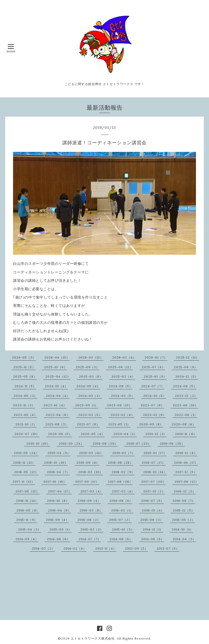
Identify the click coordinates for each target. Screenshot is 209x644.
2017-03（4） (92, 491)
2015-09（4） (57, 520)
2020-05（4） (93, 434)
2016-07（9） (153, 501)
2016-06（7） (184, 501)
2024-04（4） (58, 396)
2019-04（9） (59, 453)
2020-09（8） (151, 424)
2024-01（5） (155, 396)
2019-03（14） (91, 453)
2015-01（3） (123, 529)
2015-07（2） (120, 520)
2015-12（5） (184, 510)
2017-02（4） (123, 491)
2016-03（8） (91, 510)
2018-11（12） (24, 463)
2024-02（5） (123, 396)
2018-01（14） (155, 472)
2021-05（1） (119, 424)
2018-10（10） (56, 463)
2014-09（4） (27, 539)
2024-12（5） (187, 376)
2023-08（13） (120, 405)
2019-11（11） (186, 434)
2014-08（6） (58, 539)
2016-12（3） (185, 491)
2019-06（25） (172, 443)
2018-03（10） (91, 472)
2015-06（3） (152, 520)
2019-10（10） (38, 443)
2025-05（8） (25, 376)
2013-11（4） (106, 548)
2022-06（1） (186, 415)
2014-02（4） (75, 548)
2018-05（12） (26, 472)
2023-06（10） (185, 405)
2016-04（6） (59, 510)
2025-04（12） (58, 376)
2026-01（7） (156, 357)
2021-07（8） (88, 424)
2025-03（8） (91, 376)
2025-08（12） (121, 367)
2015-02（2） (92, 529)
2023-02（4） (123, 415)
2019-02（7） (124, 453)
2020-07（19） (27, 434)
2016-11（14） (27, 501)
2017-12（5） (186, 472)
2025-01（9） (155, 376)
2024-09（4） (88, 386)
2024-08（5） (121, 386)
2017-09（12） (87, 482)
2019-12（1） (156, 434)
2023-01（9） (154, 415)
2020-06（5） (60, 434)
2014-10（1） (182, 529)
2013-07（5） (168, 548)
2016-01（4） (153, 510)
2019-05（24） (26, 453)
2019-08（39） (105, 443)
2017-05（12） (27, 491)
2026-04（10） (57, 357)
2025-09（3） (88, 367)
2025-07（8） (153, 367)
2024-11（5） (25, 386)
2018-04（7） (58, 472)
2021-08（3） (57, 424)
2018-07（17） (154, 463)
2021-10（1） (26, 424)
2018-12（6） (186, 453)
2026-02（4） (124, 357)
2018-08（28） (121, 463)
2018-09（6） (88, 463)
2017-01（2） (154, 491)
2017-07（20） (154, 482)
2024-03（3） (90, 396)
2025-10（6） (56, 367)
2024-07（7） (153, 386)
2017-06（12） (187, 482)
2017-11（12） (24, 482)
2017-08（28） (120, 482)
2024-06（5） (185, 386)
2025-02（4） (123, 376)
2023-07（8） (152, 405)
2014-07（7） (90, 539)
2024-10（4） (56, 386)
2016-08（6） (121, 501)
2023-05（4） (25, 415)
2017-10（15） (55, 482)
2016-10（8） (58, 501)
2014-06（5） (121, 539)
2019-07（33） (139, 443)
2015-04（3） (29, 529)
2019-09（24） (71, 443)
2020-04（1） (125, 434)
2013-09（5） (136, 548)
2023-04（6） (58, 415)
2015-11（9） (27, 520)
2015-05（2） (183, 520)
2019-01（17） (155, 453)
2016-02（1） (122, 510)
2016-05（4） (28, 510)
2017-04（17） (60, 491)
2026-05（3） (24, 357)
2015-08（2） (89, 520)
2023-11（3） (24, 405)
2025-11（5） (25, 367)
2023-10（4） (55, 405)
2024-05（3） (25, 396)
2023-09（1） (87, 405)
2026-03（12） (91, 357)
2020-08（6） (184, 424)
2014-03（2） (43, 548)
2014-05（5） (153, 539)
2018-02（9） (123, 472)
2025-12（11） (187, 357)
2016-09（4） (89, 501)
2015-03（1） (61, 529)
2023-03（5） (90, 415)
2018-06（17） (186, 463)
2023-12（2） (186, 396)
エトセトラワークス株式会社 (93, 638)
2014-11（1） (153, 529)
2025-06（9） (186, 367)
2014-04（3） (184, 539)
